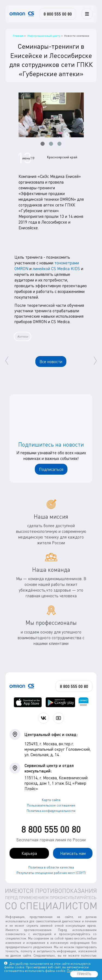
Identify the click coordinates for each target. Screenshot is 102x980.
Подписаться (51, 469)
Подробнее (75, 971)
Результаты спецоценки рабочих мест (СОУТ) (51, 873)
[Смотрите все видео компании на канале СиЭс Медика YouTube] (58, 718)
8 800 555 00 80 (51, 829)
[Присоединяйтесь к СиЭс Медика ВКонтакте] (44, 718)
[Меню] (87, 14)
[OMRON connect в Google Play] (60, 702)
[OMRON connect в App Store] (28, 702)
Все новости (51, 361)
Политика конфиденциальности (51, 811)
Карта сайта (51, 800)
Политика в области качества (51, 867)
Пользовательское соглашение (51, 805)
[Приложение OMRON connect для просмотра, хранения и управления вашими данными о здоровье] (84, 702)
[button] (43, 144)
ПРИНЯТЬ (84, 974)
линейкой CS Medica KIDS (56, 268)
